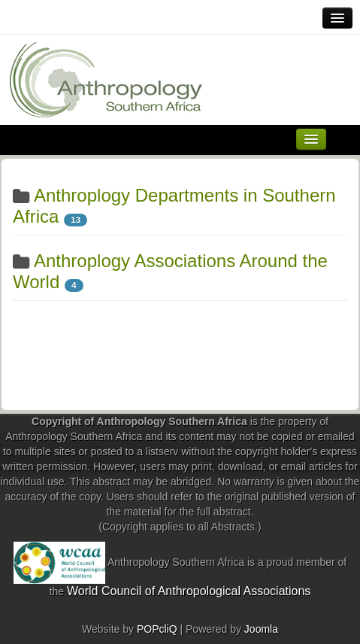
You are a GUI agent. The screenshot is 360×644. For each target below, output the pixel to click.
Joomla (261, 629)
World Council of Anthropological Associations (189, 591)
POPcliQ (157, 629)
